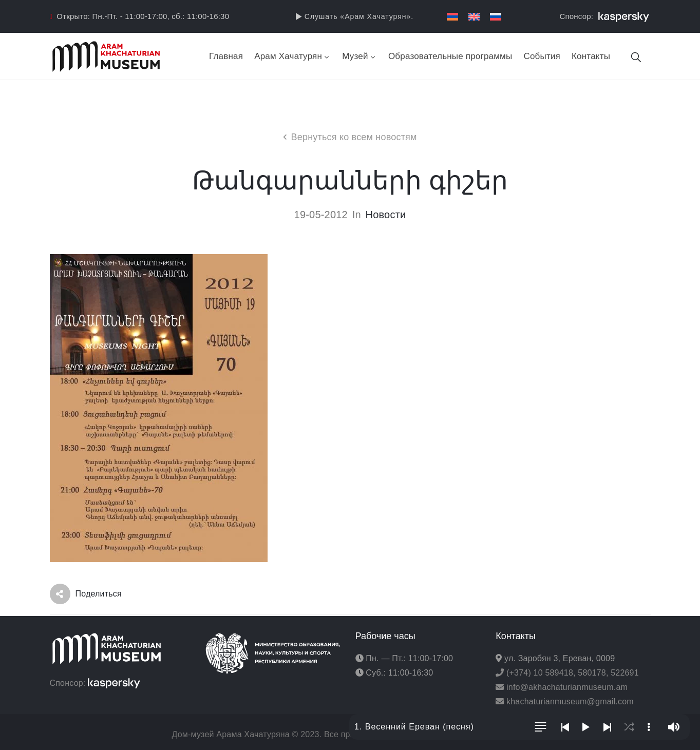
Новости (386, 215)
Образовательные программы (450, 56)
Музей (360, 56)
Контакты (591, 56)
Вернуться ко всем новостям (354, 137)
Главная (226, 56)
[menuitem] (452, 17)
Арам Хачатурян (292, 56)
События (542, 56)
